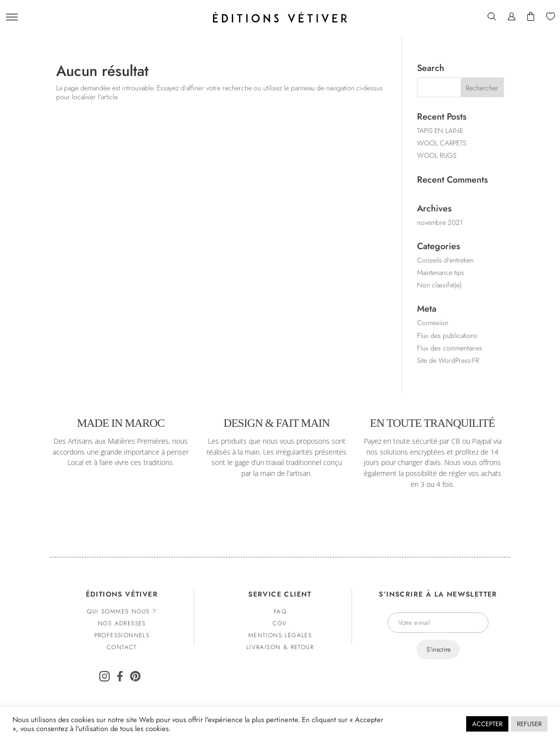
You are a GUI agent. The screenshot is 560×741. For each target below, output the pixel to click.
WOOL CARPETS (442, 143)
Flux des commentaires (450, 348)
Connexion (433, 323)
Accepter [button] (487, 724)
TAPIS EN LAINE (440, 131)
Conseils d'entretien (445, 260)
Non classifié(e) (439, 285)
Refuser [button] (529, 724)
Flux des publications (447, 336)
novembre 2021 (440, 222)
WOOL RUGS (437, 155)
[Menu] (12, 17)
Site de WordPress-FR (448, 360)
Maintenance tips (441, 272)
